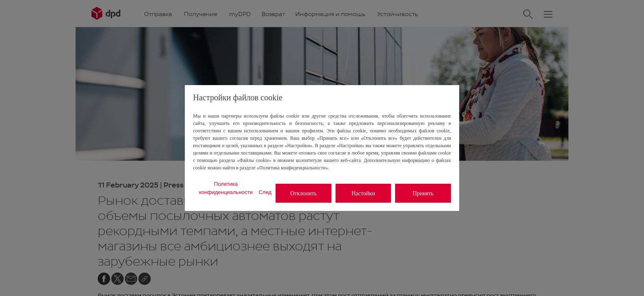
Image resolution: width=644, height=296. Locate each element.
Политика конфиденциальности (226, 188)
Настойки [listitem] (363, 193)
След (265, 192)
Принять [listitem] (423, 193)
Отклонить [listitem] (304, 193)
